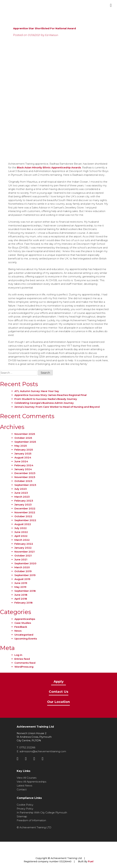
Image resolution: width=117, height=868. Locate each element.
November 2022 (25, 512)
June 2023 (21, 493)
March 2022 (22, 540)
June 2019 (21, 583)
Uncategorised (24, 635)
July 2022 (21, 528)
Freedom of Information (31, 820)
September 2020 (25, 563)
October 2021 (23, 556)
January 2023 (23, 505)
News (18, 631)
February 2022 (24, 544)
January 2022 (23, 548)
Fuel (91, 861)
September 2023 (25, 485)
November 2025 (25, 434)
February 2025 (24, 450)
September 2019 (25, 575)
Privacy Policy (25, 809)
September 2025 (25, 442)
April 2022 (21, 536)
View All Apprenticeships (31, 782)
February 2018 (23, 603)
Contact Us (59, 692)
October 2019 (23, 571)
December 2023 (25, 473)
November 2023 (25, 477)
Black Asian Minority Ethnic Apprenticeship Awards (49, 167)
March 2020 (22, 567)
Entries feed (22, 659)
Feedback (21, 627)
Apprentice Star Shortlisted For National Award (44, 28)
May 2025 (21, 446)
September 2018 (25, 591)
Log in (18, 655)
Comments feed (25, 663)
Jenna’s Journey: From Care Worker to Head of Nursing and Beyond (57, 407)
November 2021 (24, 552)
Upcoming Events (26, 639)
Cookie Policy (25, 805)
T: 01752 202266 (26, 747)
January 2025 (23, 454)
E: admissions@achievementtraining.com (41, 751)
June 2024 (21, 461)
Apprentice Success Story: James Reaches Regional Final (50, 395)
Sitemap (22, 816)
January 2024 (23, 469)
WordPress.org (24, 667)
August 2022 (23, 524)
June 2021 (21, 559)
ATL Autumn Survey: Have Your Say (37, 391)
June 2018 (21, 595)
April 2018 (21, 599)
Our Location (58, 702)
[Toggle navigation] (111, 5)
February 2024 (24, 465)
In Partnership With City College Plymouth (42, 813)
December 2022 (25, 508)
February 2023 (24, 501)
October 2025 (23, 438)
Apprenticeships (25, 619)
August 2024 (23, 457)
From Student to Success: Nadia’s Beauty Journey (46, 399)
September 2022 (25, 520)
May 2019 (20, 587)
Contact (22, 789)
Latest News (24, 786)
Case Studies (23, 623)
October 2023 (23, 481)
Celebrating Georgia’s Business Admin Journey (44, 403)
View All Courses (27, 778)
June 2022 (21, 532)
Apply (59, 682)
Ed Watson (52, 35)
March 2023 (22, 497)
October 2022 (23, 516)
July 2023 (21, 489)
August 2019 (22, 579)
